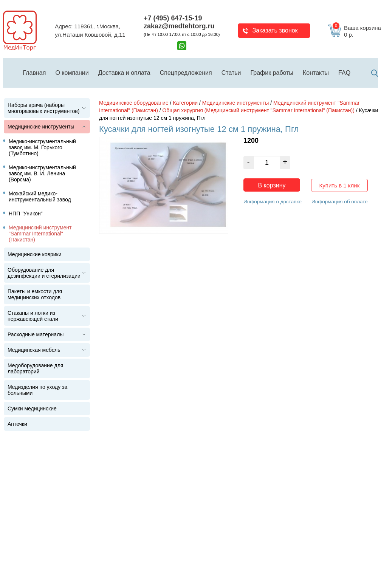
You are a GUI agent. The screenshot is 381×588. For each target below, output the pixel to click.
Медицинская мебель (34, 350)
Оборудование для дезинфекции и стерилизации (44, 273)
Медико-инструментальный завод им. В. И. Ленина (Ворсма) (42, 173)
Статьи (231, 73)
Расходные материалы (36, 334)
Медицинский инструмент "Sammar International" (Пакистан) (40, 234)
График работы (272, 73)
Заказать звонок (275, 30)
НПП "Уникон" (26, 214)
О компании (72, 73)
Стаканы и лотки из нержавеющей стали (33, 316)
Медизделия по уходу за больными (37, 390)
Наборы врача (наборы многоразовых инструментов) (43, 108)
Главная (35, 73)
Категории (185, 103)
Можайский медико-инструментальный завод (40, 197)
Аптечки (17, 424)
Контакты (316, 73)
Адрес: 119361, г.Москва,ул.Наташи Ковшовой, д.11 (90, 31)
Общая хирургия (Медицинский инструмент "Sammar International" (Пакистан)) (258, 110)
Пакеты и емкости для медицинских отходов (35, 294)
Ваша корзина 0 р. (357, 31)
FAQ (344, 73)
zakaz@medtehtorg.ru (179, 26)
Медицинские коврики (35, 254)
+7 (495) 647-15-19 (173, 18)
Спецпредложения (186, 73)
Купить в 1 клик (340, 183)
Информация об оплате (340, 200)
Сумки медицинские (32, 409)
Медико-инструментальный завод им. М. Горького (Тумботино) (42, 147)
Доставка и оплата (124, 73)
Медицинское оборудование (134, 103)
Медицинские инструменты (41, 127)
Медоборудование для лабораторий (35, 368)
